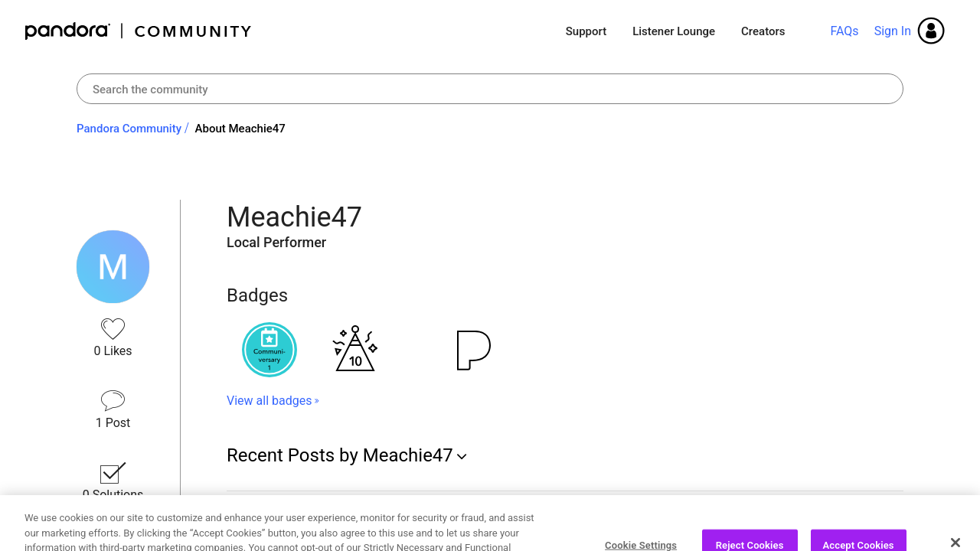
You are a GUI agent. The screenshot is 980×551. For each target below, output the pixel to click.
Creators (763, 31)
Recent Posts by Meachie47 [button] (340, 455)
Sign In (893, 31)
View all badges (269, 401)
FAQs (844, 31)
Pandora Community (139, 31)
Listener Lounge (674, 31)
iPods (244, 515)
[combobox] (490, 89)
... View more (676, 537)
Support (586, 31)
